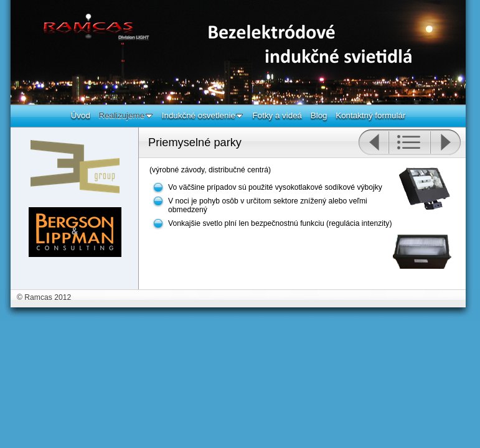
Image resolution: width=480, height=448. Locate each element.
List (409, 142)
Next (446, 142)
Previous (373, 142)
